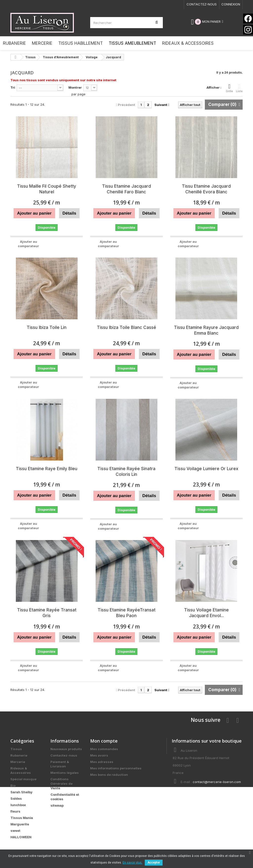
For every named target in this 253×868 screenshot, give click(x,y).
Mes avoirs (99, 755)
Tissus (16, 749)
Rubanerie (19, 755)
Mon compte (104, 741)
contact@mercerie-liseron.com (217, 782)
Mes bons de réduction (109, 775)
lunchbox (18, 805)
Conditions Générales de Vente (62, 784)
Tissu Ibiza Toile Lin (47, 327)
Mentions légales (65, 773)
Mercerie (18, 762)
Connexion (231, 4)
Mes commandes (104, 749)
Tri (13, 87)
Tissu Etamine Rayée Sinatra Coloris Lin (126, 472)
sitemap (57, 805)
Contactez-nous (202, 4)
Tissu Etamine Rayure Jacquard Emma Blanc (206, 330)
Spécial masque (23, 779)
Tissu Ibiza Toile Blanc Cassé (126, 327)
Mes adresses (102, 762)
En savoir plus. (132, 863)
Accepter (154, 863)
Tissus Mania (22, 818)
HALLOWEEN (21, 837)
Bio (13, 786)
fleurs (15, 811)
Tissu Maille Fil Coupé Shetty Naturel (47, 189)
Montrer (75, 87)
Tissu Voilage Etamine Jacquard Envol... (206, 613)
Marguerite (20, 824)
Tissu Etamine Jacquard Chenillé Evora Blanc (206, 189)
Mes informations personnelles (116, 768)
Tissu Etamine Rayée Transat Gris (47, 613)
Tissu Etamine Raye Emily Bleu (47, 469)
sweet (15, 830)
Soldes (16, 798)
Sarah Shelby (21, 792)
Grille (229, 88)
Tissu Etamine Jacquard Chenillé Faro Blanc (126, 189)
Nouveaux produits (66, 749)
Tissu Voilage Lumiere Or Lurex (206, 469)
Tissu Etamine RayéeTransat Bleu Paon (126, 613)
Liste (239, 88)
